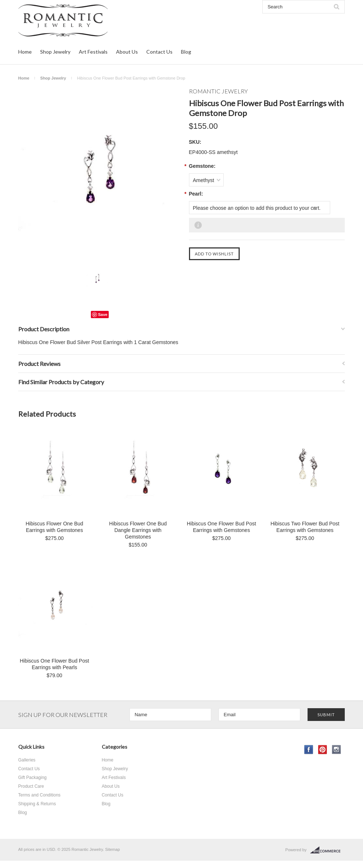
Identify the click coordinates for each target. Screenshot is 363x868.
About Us (127, 52)
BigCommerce (327, 850)
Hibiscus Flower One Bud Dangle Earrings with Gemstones (138, 530)
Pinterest (323, 750)
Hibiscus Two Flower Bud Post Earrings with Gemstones (305, 527)
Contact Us (159, 52)
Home (25, 52)
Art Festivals (93, 52)
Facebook (309, 750)
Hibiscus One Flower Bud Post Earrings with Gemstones (221, 527)
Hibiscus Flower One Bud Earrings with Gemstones (54, 527)
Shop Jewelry (55, 52)
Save (103, 315)
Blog (186, 52)
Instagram (337, 750)
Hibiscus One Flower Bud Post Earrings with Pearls (54, 664)
